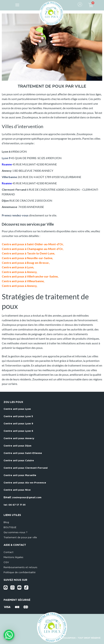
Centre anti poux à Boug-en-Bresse (25, 263)
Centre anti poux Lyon (17, 409)
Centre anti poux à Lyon (18, 267)
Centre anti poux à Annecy (19, 272)
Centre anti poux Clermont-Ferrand (26, 468)
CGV (6, 562)
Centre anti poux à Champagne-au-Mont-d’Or (32, 249)
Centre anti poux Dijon (17, 446)
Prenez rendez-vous (15, 215)
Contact (9, 552)
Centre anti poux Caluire (19, 460)
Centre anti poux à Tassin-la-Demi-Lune (28, 253)
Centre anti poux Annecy (19, 438)
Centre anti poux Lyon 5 (18, 416)
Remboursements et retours (20, 567)
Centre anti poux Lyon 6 (18, 431)
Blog (6, 522)
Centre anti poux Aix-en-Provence (25, 483)
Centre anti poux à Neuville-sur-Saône (27, 258)
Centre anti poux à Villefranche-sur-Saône (30, 276)
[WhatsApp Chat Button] (9, 635)
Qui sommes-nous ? (16, 532)
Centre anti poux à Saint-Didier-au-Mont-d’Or (32, 244)
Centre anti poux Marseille (20, 475)
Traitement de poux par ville (20, 537)
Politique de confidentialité (20, 572)
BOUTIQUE (10, 527)
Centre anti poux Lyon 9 (18, 424)
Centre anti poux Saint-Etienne (23, 453)
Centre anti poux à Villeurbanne (23, 281)
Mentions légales (13, 557)
